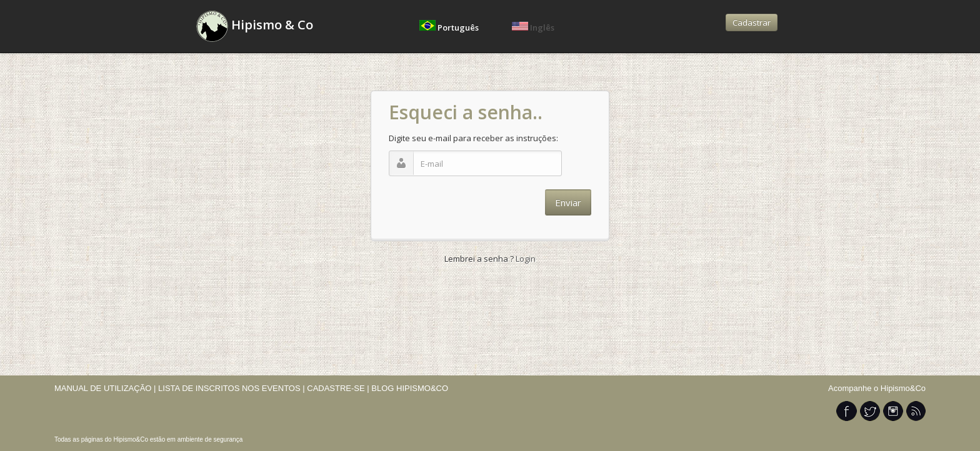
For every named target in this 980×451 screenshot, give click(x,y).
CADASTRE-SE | (339, 388)
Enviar (568, 202)
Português (450, 27)
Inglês (533, 27)
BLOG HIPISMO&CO (410, 388)
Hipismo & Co (255, 26)
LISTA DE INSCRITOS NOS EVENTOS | (232, 388)
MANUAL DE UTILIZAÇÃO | (105, 388)
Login (525, 259)
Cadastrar (752, 22)
